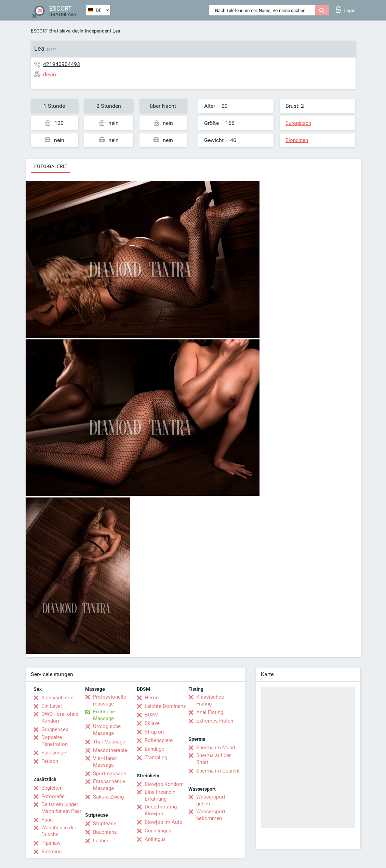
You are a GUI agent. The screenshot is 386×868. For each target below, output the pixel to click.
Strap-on (154, 732)
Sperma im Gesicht (218, 771)
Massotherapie (110, 750)
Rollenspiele (159, 740)
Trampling (156, 757)
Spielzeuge (54, 753)
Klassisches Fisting (210, 700)
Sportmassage (110, 774)
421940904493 (62, 64)
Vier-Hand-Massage (105, 762)
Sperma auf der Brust (214, 759)
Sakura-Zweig (108, 797)
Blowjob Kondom (164, 784)
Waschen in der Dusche (59, 831)
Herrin (152, 698)
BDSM (152, 715)
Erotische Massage (104, 715)
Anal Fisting (210, 712)
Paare (48, 820)
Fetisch (50, 761)
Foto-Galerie (51, 166)
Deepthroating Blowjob (161, 810)
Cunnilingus (158, 831)
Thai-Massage (109, 742)
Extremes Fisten (215, 721)
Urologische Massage (107, 730)
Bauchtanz (105, 832)
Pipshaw (51, 843)
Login (346, 9)
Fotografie (53, 796)
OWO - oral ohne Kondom (60, 717)
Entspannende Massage (109, 785)
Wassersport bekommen (211, 815)
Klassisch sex (57, 698)
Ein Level (52, 706)
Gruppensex (55, 729)
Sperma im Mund (216, 748)
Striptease (105, 824)
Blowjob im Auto (164, 822)
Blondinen (297, 140)
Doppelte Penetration (55, 741)
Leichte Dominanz (165, 706)
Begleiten (52, 788)
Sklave (152, 723)
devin (78, 31)
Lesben (101, 841)
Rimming (51, 852)
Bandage (154, 749)
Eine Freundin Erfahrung (160, 795)
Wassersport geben (211, 800)
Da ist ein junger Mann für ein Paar (61, 808)
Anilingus (155, 839)
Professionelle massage (110, 700)
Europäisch (298, 123)
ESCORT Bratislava (51, 31)
